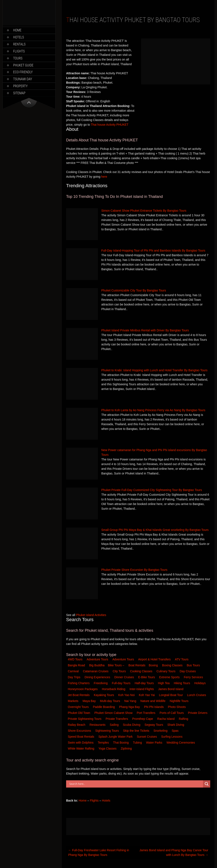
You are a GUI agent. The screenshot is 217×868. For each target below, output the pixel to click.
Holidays (200, 683)
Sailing (115, 725)
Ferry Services (194, 677)
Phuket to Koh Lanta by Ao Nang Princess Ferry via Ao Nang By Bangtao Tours (153, 410)
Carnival (74, 671)
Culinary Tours (166, 671)
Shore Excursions (80, 731)
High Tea (164, 683)
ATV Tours (182, 659)
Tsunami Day (23, 79)
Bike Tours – (116, 665)
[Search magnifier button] (207, 784)
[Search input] (136, 784)
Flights (19, 51)
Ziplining (126, 748)
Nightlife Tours (179, 701)
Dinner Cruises (125, 677)
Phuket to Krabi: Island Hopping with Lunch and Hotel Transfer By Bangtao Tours (154, 370)
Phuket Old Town (79, 713)
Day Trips (74, 677)
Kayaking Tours (104, 695)
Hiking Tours (182, 683)
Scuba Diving (132, 725)
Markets (74, 701)
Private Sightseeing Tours (85, 719)
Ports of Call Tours (172, 713)
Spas (175, 731)
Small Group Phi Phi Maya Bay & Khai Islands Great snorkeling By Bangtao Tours (155, 530)
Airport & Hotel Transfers (154, 659)
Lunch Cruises (197, 695)
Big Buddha (97, 665)
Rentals (19, 44)
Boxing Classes (173, 665)
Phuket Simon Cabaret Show (114, 713)
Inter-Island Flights (142, 689)
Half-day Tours (145, 683)
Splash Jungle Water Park (116, 737)
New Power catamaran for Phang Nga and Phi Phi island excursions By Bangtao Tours (154, 452)
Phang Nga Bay (130, 707)
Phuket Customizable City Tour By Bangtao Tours (134, 290)
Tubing (138, 743)
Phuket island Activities (91, 615)
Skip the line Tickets (137, 731)
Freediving (101, 683)
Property (20, 86)
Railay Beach (77, 725)
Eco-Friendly (23, 72)
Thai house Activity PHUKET (109, 125)
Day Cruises (188, 671)
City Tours (120, 671)
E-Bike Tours (147, 677)
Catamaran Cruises (96, 671)
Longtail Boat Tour (171, 695)
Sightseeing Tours (108, 731)
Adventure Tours (97, 659)
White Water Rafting (81, 748)
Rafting (184, 719)
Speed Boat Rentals (81, 737)
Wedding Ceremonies (181, 743)
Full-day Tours (122, 683)
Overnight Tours (79, 707)
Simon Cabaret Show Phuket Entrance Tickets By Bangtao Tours (144, 211)
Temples (104, 743)
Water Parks (154, 743)
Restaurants (98, 725)
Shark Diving (176, 725)
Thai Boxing (121, 743)
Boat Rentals (137, 665)
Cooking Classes (142, 671)
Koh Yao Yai (147, 695)
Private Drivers (198, 713)
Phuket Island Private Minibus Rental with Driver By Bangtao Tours (145, 330)
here (104, 177)
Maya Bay (90, 701)
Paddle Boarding (104, 707)
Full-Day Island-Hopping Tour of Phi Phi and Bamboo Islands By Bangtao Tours (153, 250)
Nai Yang (131, 701)
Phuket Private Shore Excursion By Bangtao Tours (134, 570)
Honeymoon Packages (83, 689)
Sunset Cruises (147, 737)
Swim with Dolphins (81, 743)
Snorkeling (161, 731)
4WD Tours (75, 659)
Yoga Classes (108, 748)
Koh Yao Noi (127, 695)
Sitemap (19, 93)
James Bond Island (171, 689)
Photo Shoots (177, 707)
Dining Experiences (98, 677)
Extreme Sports (170, 677)
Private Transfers (117, 719)
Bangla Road (76, 665)
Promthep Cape (143, 719)
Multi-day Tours (111, 701)
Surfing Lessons (172, 737)
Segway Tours (154, 725)
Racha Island (166, 719)
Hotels (19, 37)
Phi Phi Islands (154, 707)
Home (17, 30)
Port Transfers (146, 713)
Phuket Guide (23, 65)
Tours (18, 58)
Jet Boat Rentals (79, 695)
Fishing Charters (79, 683)
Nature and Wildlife (153, 701)
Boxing (154, 665)
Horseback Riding (114, 689)
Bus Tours (194, 665)
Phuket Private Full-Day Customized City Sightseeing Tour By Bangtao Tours (152, 490)
